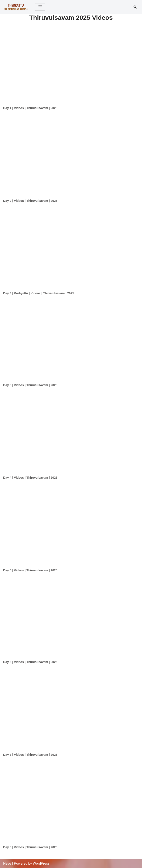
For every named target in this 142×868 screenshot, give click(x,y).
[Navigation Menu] (40, 7)
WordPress (41, 863)
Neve (7, 863)
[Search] (135, 7)
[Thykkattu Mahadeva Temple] (16, 7)
